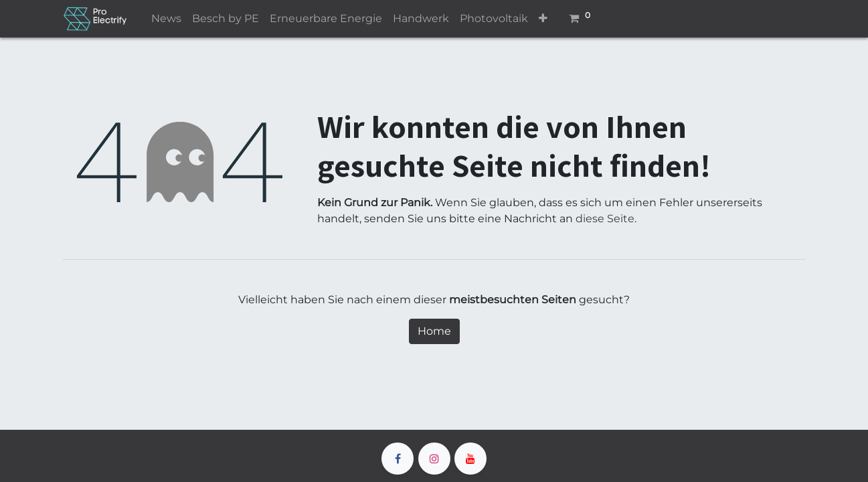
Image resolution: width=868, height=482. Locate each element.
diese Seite (605, 219)
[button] (543, 19)
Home (434, 331)
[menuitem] (166, 19)
